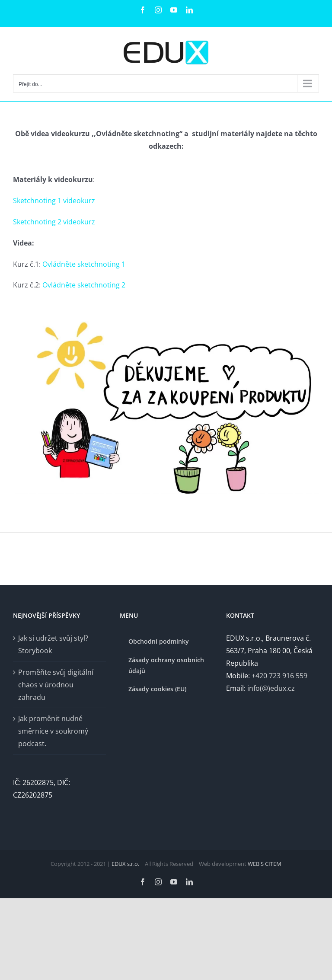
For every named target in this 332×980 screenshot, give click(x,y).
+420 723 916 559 (279, 676)
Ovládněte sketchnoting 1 (84, 264)
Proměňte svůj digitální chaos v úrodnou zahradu (56, 685)
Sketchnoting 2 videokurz (54, 222)
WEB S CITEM (265, 864)
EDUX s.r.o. (126, 864)
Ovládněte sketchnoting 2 (84, 285)
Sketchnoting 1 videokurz (54, 201)
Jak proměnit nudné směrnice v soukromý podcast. (53, 731)
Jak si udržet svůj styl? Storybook (53, 644)
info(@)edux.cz (271, 688)
